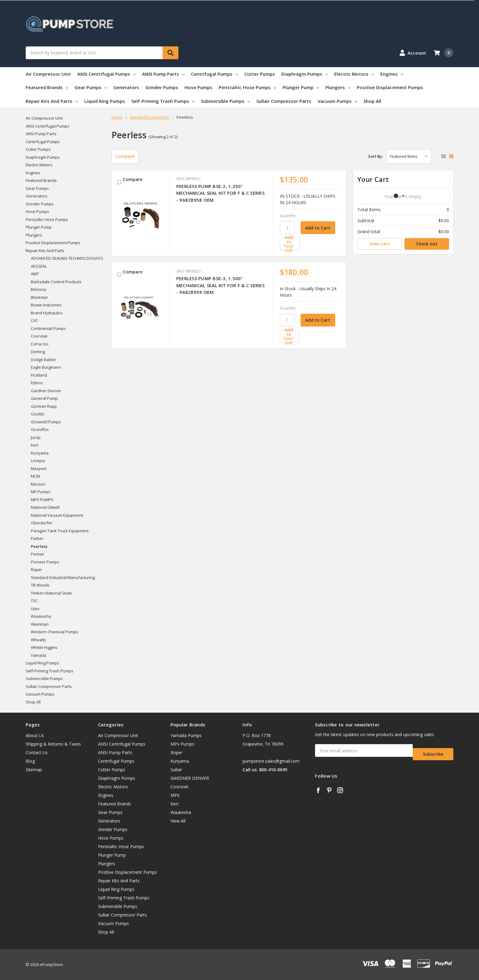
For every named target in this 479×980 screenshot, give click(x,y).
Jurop (36, 437)
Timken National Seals (51, 593)
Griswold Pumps (46, 422)
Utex (35, 609)
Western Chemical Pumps (55, 632)
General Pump (44, 398)
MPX (175, 795)
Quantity (288, 215)
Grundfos (40, 429)
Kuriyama (40, 453)
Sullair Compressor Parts (284, 101)
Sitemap (34, 770)
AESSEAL (39, 266)
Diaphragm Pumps (305, 74)
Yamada (38, 655)
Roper (37, 570)
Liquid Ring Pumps (105, 101)
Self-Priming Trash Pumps (163, 101)
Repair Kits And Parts (52, 101)
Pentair (38, 554)
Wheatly (38, 640)
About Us (35, 735)
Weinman (40, 624)
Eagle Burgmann (46, 367)
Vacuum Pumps (337, 101)
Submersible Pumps (225, 101)
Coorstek (39, 336)
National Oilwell (45, 507)
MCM (35, 476)
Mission (38, 484)
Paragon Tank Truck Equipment (60, 531)
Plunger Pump (301, 87)
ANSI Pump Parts (163, 74)
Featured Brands (47, 87)
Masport (39, 468)
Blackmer (39, 297)
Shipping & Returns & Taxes (53, 744)
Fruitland (39, 375)
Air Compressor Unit (48, 74)
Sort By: (375, 156)
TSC (34, 601)
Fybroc (37, 383)
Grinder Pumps (162, 87)
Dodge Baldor (44, 360)
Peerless (39, 546)
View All (178, 821)
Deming (38, 352)
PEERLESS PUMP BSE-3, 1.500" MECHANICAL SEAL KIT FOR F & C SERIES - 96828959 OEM (220, 285)
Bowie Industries (46, 305)
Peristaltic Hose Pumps (247, 87)
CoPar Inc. (40, 344)
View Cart (380, 244)
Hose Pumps (198, 87)
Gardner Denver (46, 391)
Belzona (38, 289)
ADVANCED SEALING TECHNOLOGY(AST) (67, 258)
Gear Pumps (91, 87)
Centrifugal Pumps (214, 74)
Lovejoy (38, 461)
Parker (37, 538)
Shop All (372, 101)
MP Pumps (41, 492)
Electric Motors (354, 74)
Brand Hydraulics (47, 313)
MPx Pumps (182, 744)
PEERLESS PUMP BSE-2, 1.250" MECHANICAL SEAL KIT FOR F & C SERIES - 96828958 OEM (220, 193)
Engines (392, 74)
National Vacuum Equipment (57, 515)
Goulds (38, 414)
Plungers (338, 87)
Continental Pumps (48, 328)
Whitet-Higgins (44, 647)
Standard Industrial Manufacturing (63, 577)
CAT (34, 320)
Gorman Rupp (44, 406)
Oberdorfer (42, 523)
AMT (35, 274)
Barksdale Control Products (56, 282)
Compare (125, 156)
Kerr (35, 445)
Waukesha (41, 616)
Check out (427, 244)
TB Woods (40, 585)
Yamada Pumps (186, 735)
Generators (126, 87)
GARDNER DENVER (190, 778)
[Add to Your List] (310, 244)
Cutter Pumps (260, 74)
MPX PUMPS (42, 500)
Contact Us (37, 752)
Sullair (176, 770)
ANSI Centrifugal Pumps (106, 74)
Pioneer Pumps (45, 562)
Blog (30, 761)
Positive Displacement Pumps (390, 87)
